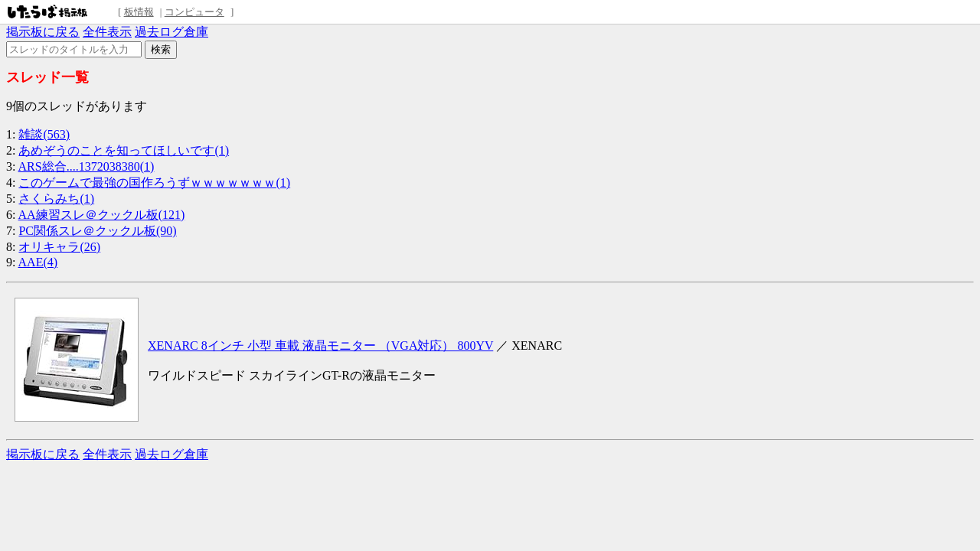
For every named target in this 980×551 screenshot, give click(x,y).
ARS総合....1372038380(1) (87, 166)
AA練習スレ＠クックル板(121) (102, 215)
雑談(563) (44, 134)
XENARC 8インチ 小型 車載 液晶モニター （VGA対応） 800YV (320, 346)
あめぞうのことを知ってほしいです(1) (124, 150)
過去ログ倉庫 (171, 32)
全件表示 (107, 32)
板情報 (139, 12)
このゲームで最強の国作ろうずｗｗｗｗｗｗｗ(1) (154, 183)
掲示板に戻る (43, 32)
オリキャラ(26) (59, 247)
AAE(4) (38, 262)
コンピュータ (194, 12)
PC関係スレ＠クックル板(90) (97, 231)
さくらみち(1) (56, 199)
